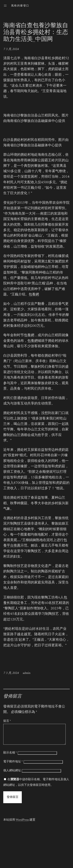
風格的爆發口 (20, 6)
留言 (7, 721)
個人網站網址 (12, 775)
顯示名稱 (10, 757)
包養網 (34, 295)
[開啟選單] (5, 6)
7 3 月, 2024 (11, 49)
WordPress (22, 824)
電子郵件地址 (13, 766)
